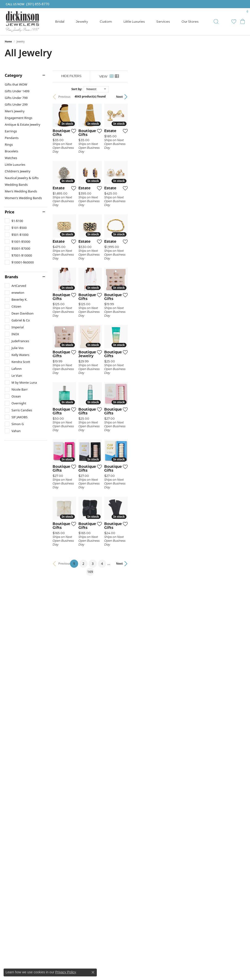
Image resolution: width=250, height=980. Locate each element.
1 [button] (129, 792)
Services (163, 21)
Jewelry (82, 21)
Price (10, 212)
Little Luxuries (134, 21)
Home (8, 41)
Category (14, 75)
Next (237, 97)
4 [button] (156, 792)
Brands (11, 277)
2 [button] (137, 792)
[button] (216, 21)
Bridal (60, 21)
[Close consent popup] (93, 972)
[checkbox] (14, 221)
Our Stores (190, 21)
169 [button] (169, 792)
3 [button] (146, 792)
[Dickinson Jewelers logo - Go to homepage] (22, 22)
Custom (106, 21)
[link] (27, 4)
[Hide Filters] (101, 76)
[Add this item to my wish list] (111, 170)
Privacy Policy (65, 972)
